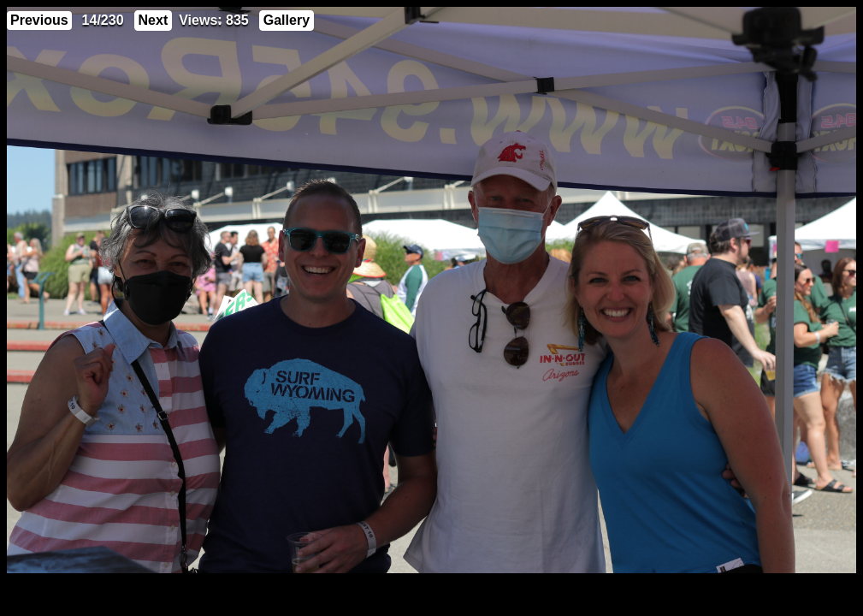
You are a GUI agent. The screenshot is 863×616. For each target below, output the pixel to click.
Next (154, 20)
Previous (39, 20)
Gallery (287, 20)
